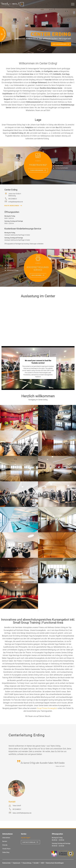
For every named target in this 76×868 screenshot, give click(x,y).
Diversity (5, 845)
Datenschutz (7, 863)
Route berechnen (12, 206)
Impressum (17, 863)
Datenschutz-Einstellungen (55, 863)
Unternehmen (6, 838)
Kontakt (36, 863)
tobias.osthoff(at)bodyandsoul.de (22, 813)
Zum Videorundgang (58, 45)
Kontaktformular (30, 842)
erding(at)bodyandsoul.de (16, 202)
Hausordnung (27, 863)
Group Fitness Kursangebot (47, 708)
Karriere (5, 841)
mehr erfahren (36, 275)
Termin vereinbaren (36, 170)
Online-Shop (6, 852)
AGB (42, 863)
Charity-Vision (6, 849)
